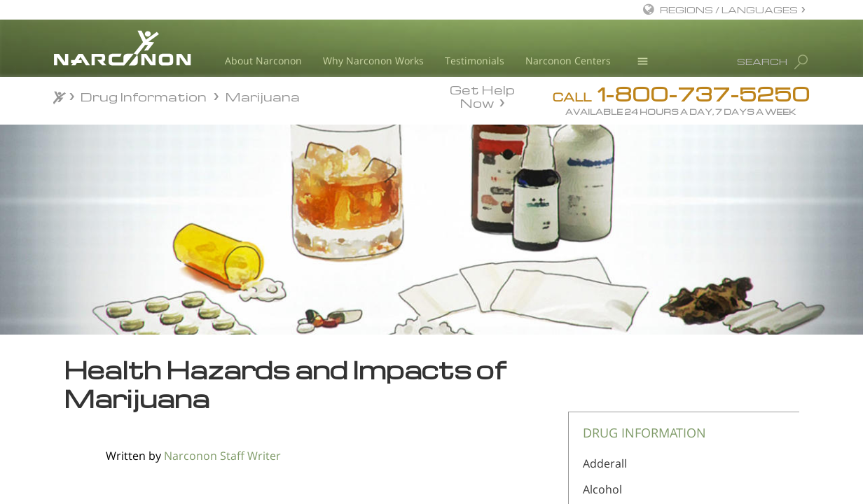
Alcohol (602, 489)
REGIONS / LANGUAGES (729, 9)
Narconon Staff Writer (222, 456)
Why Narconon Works (373, 61)
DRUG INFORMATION (644, 433)
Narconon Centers (568, 61)
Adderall (605, 463)
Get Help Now (482, 95)
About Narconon (263, 61)
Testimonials (475, 61)
